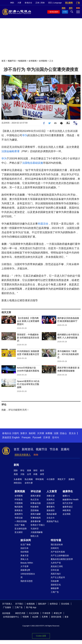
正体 (37, 3)
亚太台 (72, 433)
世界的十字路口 (38, 525)
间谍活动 (43, 224)
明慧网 (26, 617)
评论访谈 (36, 491)
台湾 (29, 474)
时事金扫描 (36, 503)
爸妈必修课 (52, 514)
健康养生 (68, 491)
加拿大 (24, 433)
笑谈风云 (51, 500)
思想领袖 (35, 510)
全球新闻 (33, 61)
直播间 (65, 449)
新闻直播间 (54, 12)
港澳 (29, 470)
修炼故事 (55, 588)
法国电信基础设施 (33, 163)
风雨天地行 (56, 574)
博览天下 (62, 479)
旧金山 (63, 433)
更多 (67, 617)
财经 (35, 470)
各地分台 (28, 3)
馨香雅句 (51, 507)
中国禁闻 (19, 503)
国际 (16, 470)
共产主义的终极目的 (60, 556)
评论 (22, 470)
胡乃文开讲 (68, 503)
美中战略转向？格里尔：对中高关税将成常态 (68, 354)
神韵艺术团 (20, 613)
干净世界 (46, 613)
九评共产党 (56, 563)
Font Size (68, 123)
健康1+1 (66, 496)
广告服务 (7, 607)
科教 (35, 474)
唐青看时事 (36, 521)
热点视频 (29, 479)
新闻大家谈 (36, 496)
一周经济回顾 (21, 521)
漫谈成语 (51, 510)
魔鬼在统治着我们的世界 (62, 559)
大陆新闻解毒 (37, 532)
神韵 (12, 3)
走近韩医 (67, 514)
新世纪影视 (56, 617)
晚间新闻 (19, 507)
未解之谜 (51, 496)
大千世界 (24, 566)
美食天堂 (24, 556)
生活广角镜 (26, 545)
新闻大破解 (36, 514)
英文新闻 (69, 3)
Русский (37, 437)
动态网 (35, 617)
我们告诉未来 (57, 545)
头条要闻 (18, 479)
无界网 (45, 617)
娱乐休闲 (26, 540)
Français (26, 437)
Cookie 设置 (41, 636)
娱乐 (42, 470)
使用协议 (54, 604)
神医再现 (67, 510)
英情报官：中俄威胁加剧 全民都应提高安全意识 (28, 338)
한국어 (56, 437)
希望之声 (58, 613)
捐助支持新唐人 (23, 455)
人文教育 (52, 491)
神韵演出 (18, 483)
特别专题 (56, 540)
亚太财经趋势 (21, 529)
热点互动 (35, 500)
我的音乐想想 (27, 581)
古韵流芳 (51, 503)
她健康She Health (71, 500)
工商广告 (55, 592)
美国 (16, 474)
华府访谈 (19, 518)
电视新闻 (22, 61)
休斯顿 (49, 433)
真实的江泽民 (57, 566)
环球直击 (19, 500)
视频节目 (12, 61)
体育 (42, 474)
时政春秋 (35, 507)
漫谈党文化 (56, 585)
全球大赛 (29, 483)
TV (65, 12)
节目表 (54, 449)
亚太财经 (19, 532)
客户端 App (31, 607)
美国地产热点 (53, 521)
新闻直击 (19, 510)
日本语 (47, 437)
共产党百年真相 (58, 552)
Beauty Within (27, 563)
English (16, 437)
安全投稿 (65, 604)
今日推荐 (51, 479)
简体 (43, 3)
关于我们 (19, 604)
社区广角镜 (20, 525)
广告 (78, 3)
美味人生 (24, 559)
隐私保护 (42, 604)
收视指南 (31, 604)
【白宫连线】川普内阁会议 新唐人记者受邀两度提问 (28, 321)
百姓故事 (55, 581)
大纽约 (15, 433)
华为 (25, 135)
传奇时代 (55, 548)
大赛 (19, 3)
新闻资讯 (28, 449)
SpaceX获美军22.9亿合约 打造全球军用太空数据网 (28, 384)
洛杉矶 (32, 433)
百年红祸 (55, 570)
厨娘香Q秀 (25, 570)
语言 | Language (55, 3)
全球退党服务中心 (11, 617)
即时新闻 (40, 479)
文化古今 (51, 518)
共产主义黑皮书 (58, 577)
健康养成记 (68, 507)
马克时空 (35, 529)
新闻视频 (20, 491)
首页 (3, 61)
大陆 (22, 474)
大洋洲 (40, 433)
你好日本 (24, 548)
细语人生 (35, 536)
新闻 (16, 465)
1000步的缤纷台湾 (28, 576)
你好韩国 (24, 552)
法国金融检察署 (11, 151)
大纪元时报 (34, 613)
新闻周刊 (19, 514)
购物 (36, 455)
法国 (56, 433)
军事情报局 (36, 518)
